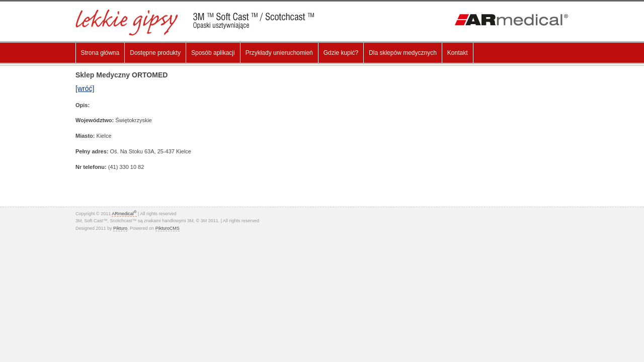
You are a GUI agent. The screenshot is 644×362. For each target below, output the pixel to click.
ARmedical (124, 214)
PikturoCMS (168, 228)
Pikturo (120, 228)
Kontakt (458, 53)
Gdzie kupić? (341, 53)
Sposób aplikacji (213, 53)
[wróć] (85, 88)
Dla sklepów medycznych (403, 53)
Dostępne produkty (155, 53)
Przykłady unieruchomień (279, 53)
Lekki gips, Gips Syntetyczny (202, 22)
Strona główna (100, 53)
